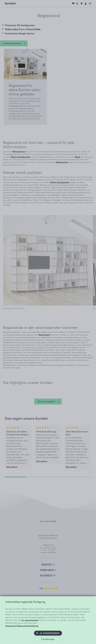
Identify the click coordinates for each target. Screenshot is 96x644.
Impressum (11, 626)
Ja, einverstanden (30, 620)
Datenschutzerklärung (27, 626)
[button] (48, 633)
